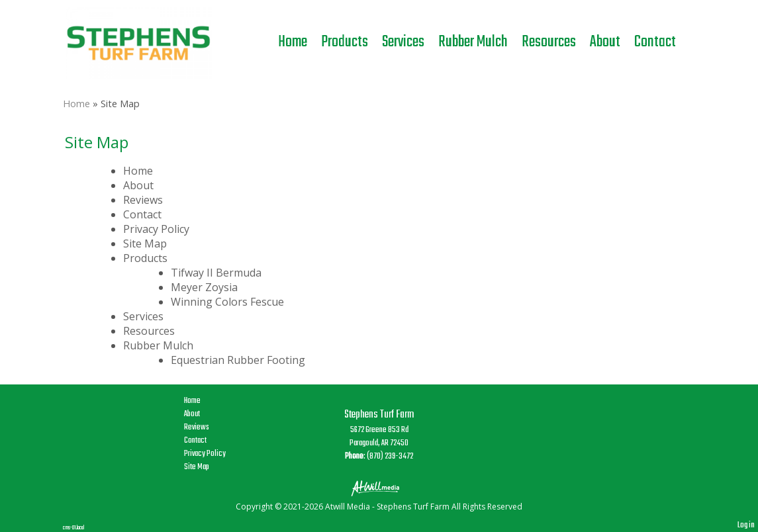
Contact (655, 42)
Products (345, 42)
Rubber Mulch (473, 42)
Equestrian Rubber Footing (238, 360)
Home (293, 42)
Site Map (145, 244)
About (605, 42)
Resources (549, 42)
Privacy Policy (156, 229)
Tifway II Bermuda (216, 273)
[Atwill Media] (379, 487)
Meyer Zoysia (204, 287)
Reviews (143, 200)
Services (403, 42)
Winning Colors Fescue (227, 302)
